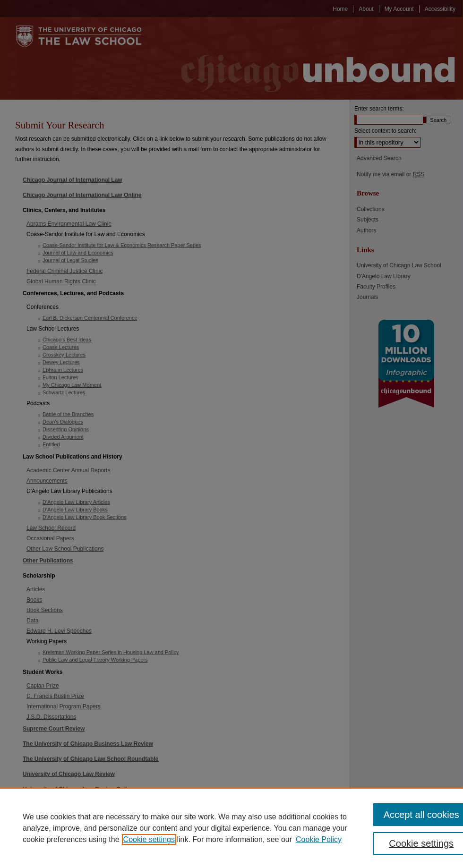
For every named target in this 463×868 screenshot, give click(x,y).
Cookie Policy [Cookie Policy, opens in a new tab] (319, 839)
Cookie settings (149, 839)
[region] (231, 828)
